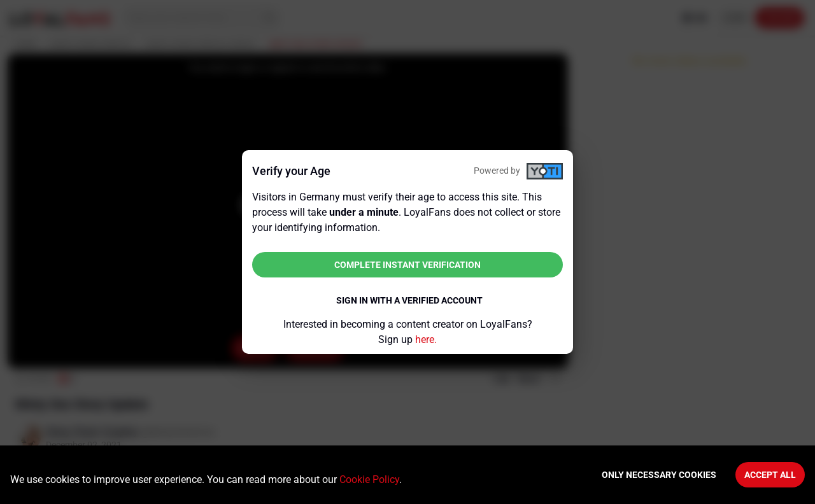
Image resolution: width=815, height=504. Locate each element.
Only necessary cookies (659, 475)
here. (426, 339)
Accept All (770, 475)
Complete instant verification (407, 265)
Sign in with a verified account (409, 300)
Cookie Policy (369, 479)
